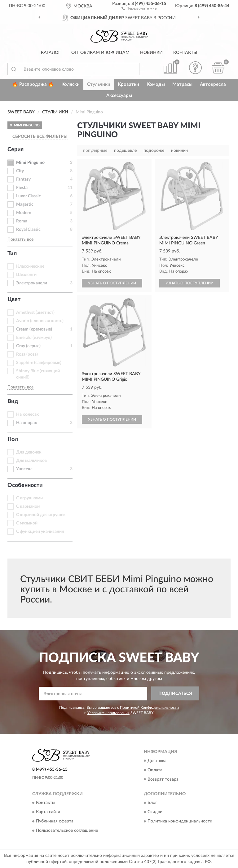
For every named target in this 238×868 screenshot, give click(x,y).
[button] (139, 8)
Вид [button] (13, 401)
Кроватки (128, 84)
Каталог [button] (51, 53)
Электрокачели (32, 283)
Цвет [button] (14, 300)
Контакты (185, 53)
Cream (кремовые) (34, 329)
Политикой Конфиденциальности (149, 708)
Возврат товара (163, 779)
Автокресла (213, 84)
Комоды (156, 84)
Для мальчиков (31, 461)
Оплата (155, 770)
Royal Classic (28, 230)
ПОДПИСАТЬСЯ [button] (175, 694)
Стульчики (99, 84)
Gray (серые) (28, 346)
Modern (24, 213)
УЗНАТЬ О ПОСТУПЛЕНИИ (112, 283)
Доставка (157, 761)
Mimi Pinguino (30, 163)
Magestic (25, 204)
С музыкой (27, 523)
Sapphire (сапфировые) (39, 363)
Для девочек (29, 452)
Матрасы (182, 84)
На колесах (27, 414)
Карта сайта (48, 812)
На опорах (26, 423)
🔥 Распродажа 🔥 (33, 84)
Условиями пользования (108, 713)
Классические (30, 266)
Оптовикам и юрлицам (100, 53)
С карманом (28, 506)
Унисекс (24, 469)
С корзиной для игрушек (41, 515)
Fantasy (23, 179)
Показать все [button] (20, 239)
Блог (152, 803)
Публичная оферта (55, 821)
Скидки (155, 812)
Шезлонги (26, 275)
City (20, 171)
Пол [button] (13, 439)
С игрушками (29, 498)
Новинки (151, 53)
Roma (22, 221)
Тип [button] (12, 254)
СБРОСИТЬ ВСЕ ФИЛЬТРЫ (40, 137)
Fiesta (22, 188)
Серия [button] (15, 150)
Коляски (71, 84)
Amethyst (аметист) (35, 313)
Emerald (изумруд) (34, 338)
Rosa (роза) (27, 354)
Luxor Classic (29, 196)
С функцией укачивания (40, 532)
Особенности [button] (25, 485)
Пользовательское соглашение (67, 831)
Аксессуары (119, 96)
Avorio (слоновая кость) (40, 321)
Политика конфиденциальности (180, 821)
